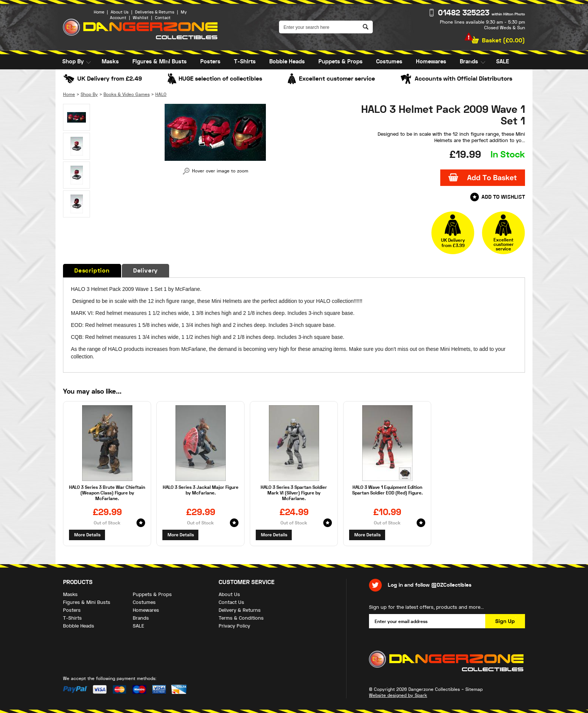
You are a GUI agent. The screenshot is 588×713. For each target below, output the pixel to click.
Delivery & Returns (240, 610)
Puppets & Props (340, 62)
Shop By (73, 62)
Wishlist (141, 18)
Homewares (431, 62)
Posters (210, 62)
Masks (110, 62)
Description (92, 271)
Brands (469, 62)
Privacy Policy (234, 626)
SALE (502, 62)
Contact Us (231, 602)
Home (99, 12)
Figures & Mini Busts (160, 62)
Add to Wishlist (503, 197)
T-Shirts (245, 62)
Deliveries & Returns (155, 12)
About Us (120, 12)
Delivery (145, 271)
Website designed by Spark (398, 695)
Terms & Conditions (241, 618)
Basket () (503, 40)
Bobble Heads (287, 62)
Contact (163, 18)
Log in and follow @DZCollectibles (430, 585)
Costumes (389, 62)
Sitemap (474, 689)
